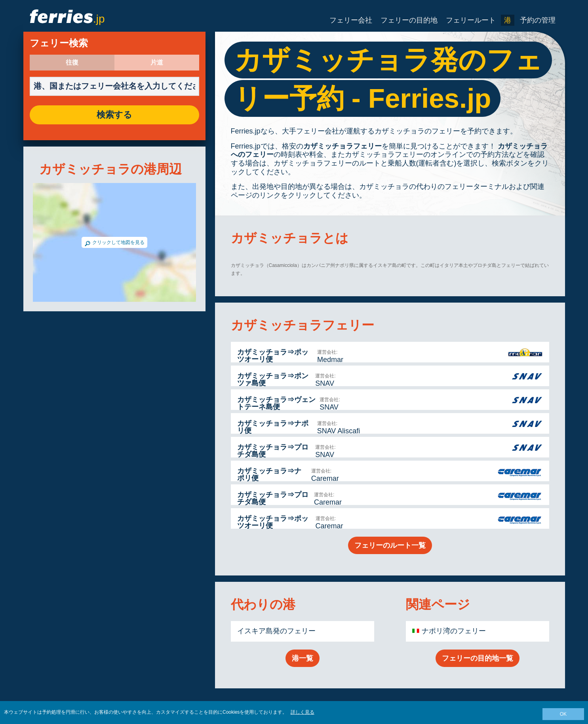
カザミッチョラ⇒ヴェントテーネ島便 (276, 403)
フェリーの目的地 (409, 20)
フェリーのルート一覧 (390, 545)
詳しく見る (303, 712)
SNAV (325, 383)
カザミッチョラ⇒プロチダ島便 (273, 451)
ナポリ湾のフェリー (454, 631)
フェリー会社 (351, 20)
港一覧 (303, 658)
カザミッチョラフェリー (343, 146)
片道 (157, 63)
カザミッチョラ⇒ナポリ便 (273, 427)
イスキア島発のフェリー (276, 631)
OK (563, 714)
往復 (72, 63)
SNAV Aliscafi (339, 431)
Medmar (330, 360)
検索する (114, 115)
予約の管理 (538, 20)
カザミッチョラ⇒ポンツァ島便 (273, 379)
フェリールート (471, 20)
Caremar (325, 478)
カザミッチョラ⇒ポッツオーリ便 (273, 356)
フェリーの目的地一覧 (478, 658)
